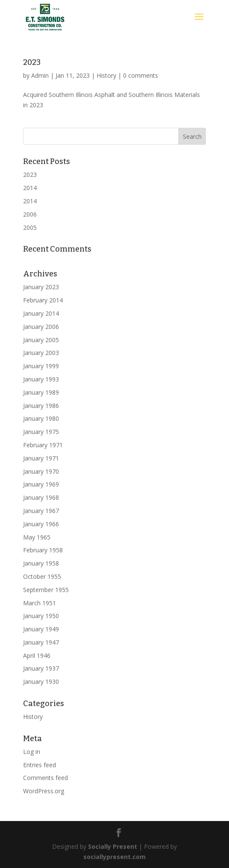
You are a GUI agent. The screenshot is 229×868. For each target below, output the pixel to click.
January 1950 (41, 616)
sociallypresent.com (114, 857)
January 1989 (41, 392)
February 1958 (43, 550)
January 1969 (41, 484)
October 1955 (42, 576)
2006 (30, 214)
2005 (30, 227)
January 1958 (41, 563)
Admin (40, 75)
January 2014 (41, 313)
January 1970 (41, 471)
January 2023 (41, 287)
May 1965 (37, 537)
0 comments (141, 75)
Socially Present (113, 846)
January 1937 (41, 668)
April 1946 (37, 655)
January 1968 (41, 497)
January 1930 (41, 682)
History (106, 75)
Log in (32, 752)
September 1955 (46, 590)
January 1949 (41, 629)
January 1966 (41, 524)
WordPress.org (44, 791)
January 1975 (41, 432)
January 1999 (41, 366)
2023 (32, 62)
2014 (30, 188)
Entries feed (40, 765)
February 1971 (43, 445)
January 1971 (41, 458)
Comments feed (46, 778)
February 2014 (43, 300)
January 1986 (41, 406)
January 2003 (41, 353)
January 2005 (41, 340)
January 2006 (41, 327)
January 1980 (41, 418)
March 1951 (40, 603)
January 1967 (41, 511)
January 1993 (41, 379)
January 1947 (41, 642)
